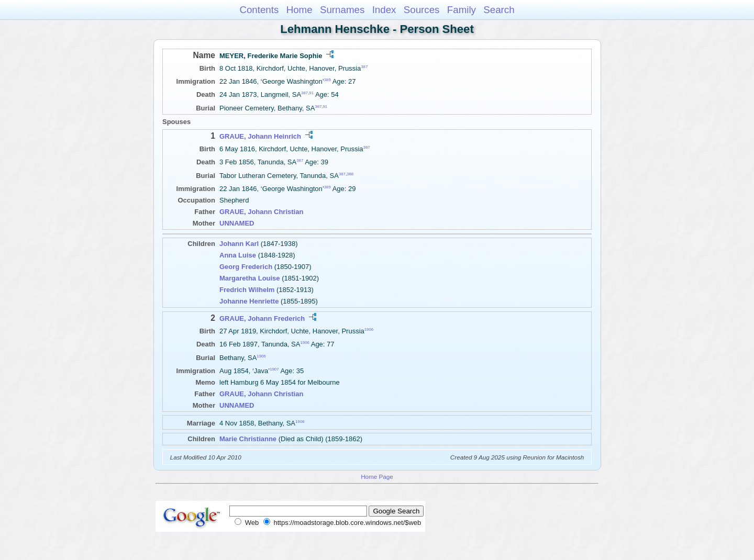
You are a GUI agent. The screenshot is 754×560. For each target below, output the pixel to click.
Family (462, 10)
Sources (422, 10)
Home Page (377, 477)
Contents (259, 10)
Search (499, 10)
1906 (369, 329)
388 (350, 173)
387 (364, 67)
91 (311, 93)
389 (328, 80)
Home (300, 10)
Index (384, 10)
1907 (274, 369)
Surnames (342, 10)
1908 (300, 421)
